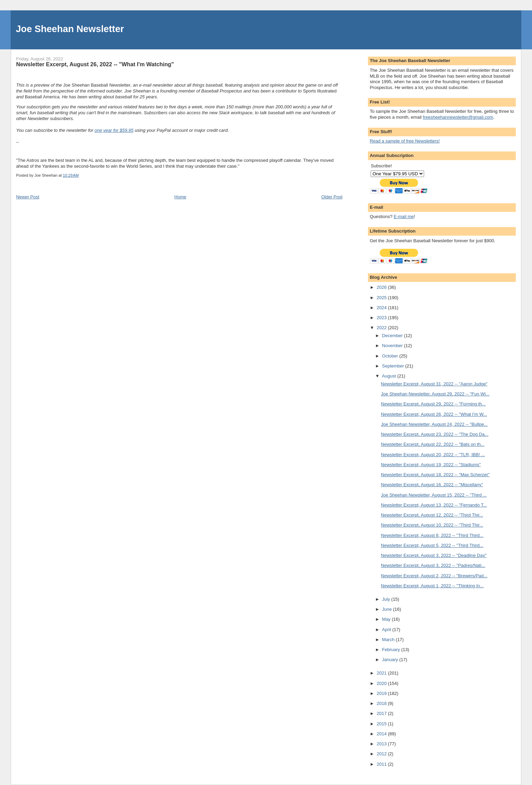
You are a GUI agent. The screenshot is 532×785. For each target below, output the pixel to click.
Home (180, 197)
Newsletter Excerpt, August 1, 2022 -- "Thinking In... (432, 586)
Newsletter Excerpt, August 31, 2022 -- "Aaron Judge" (434, 384)
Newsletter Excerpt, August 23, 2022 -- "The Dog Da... (435, 434)
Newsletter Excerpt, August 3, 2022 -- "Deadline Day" (434, 555)
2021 (382, 673)
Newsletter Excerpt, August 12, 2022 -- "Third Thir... (432, 515)
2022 (382, 328)
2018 (382, 703)
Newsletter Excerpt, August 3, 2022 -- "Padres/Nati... (433, 565)
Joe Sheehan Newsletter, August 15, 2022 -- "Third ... (434, 495)
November (393, 346)
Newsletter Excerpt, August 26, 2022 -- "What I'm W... (434, 414)
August (390, 376)
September (394, 366)
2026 (382, 287)
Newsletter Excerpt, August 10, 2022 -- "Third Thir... (432, 525)
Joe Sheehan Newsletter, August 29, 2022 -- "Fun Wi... (435, 394)
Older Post (332, 197)
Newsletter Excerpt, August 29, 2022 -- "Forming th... (433, 404)
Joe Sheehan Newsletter (70, 29)
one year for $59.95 (114, 130)
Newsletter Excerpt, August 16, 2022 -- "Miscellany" (432, 485)
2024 (382, 308)
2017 (382, 713)
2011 (382, 764)
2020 (382, 683)
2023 (382, 318)
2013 (382, 744)
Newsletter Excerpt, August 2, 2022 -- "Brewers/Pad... (434, 576)
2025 (382, 298)
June (388, 609)
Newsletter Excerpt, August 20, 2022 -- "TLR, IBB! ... (433, 455)
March (389, 640)
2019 (382, 693)
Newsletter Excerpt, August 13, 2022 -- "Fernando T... (434, 505)
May (387, 619)
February (392, 650)
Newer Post (28, 197)
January (391, 660)
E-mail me (404, 217)
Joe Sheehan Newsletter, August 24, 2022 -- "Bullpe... (434, 424)
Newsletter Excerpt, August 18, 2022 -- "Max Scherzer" (435, 475)
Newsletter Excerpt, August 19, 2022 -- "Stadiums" (431, 465)
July (387, 599)
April (387, 630)
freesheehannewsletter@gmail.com (458, 117)
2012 (382, 754)
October (391, 356)
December (393, 336)
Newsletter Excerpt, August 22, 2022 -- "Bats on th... (433, 444)
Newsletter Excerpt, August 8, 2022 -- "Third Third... (432, 535)
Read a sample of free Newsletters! (405, 141)
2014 (382, 734)
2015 (382, 724)
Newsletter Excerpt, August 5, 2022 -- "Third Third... (432, 545)
